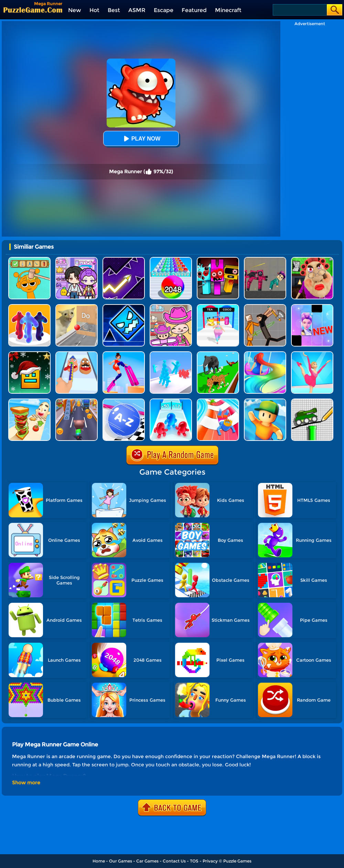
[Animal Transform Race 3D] (218, 354)
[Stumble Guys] (265, 401)
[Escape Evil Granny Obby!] (312, 260)
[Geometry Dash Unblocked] (124, 307)
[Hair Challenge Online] (265, 354)
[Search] (299, 10)
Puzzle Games (237, 861)
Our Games (121, 861)
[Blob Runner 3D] (29, 307)
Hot (94, 10)
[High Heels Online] (124, 354)
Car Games (147, 861)
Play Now (141, 139)
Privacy (210, 861)
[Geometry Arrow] (124, 260)
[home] (33, 10)
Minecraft (228, 10)
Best (114, 10)
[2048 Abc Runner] (124, 401)
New (75, 10)
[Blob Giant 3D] (171, 401)
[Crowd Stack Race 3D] (171, 354)
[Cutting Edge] (312, 354)
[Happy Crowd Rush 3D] (218, 401)
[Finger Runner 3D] (77, 354)
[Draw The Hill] (312, 401)
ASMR (137, 10)
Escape (164, 10)
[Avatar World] (171, 307)
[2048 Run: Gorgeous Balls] (171, 260)
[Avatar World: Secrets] (77, 260)
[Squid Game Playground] (265, 260)
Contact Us (174, 861)
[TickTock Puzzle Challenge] (77, 307)
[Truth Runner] (218, 307)
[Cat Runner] (77, 401)
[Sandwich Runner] (29, 401)
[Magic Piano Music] (312, 307)
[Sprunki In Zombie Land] (218, 260)
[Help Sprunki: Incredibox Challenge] (29, 260)
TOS (194, 861)
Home (99, 861)
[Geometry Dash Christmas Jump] (29, 354)
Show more (26, 783)
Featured (194, 10)
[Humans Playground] (265, 307)
